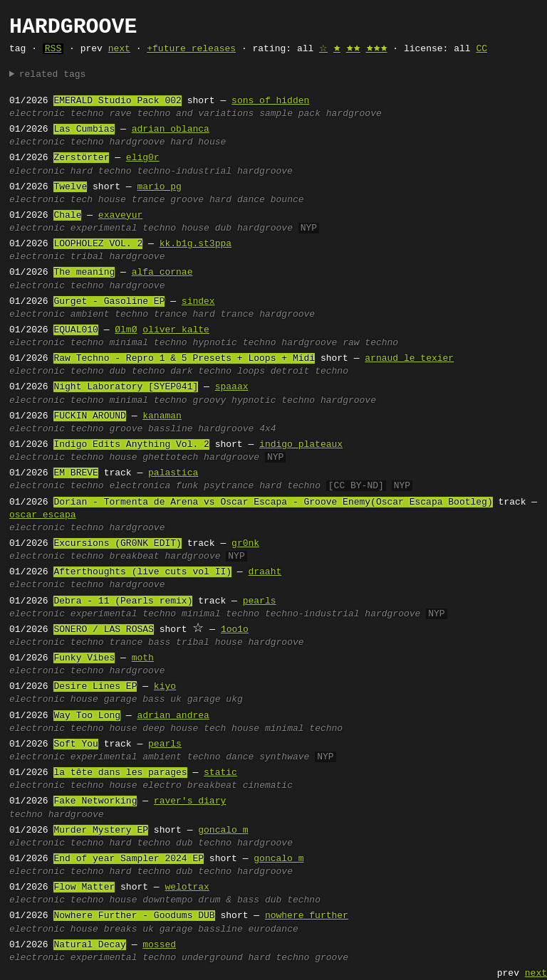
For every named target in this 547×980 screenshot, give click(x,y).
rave (120, 114)
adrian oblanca (171, 130)
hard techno (101, 172)
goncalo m (223, 831)
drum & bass (229, 900)
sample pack (290, 114)
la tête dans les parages (120, 773)
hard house (198, 142)
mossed (159, 945)
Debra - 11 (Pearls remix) (123, 601)
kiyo (165, 687)
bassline (170, 429)
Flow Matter (84, 887)
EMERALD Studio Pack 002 (117, 101)
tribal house (209, 643)
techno (87, 114)
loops (251, 372)
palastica (173, 473)
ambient (90, 315)
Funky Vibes (84, 658)
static (220, 773)
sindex (198, 302)
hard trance (224, 315)
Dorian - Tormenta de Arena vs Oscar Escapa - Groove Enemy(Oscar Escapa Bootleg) (273, 502)
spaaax (232, 387)
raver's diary (190, 801)
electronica (140, 486)
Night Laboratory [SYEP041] (126, 387)
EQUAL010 (75, 330)
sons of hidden (270, 101)
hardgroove (354, 114)
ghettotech (170, 458)
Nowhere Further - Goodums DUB (134, 916)
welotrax (187, 887)
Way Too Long (87, 716)
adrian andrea (173, 716)
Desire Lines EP (95, 687)
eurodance (273, 929)
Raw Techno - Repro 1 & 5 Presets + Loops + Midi (184, 359)
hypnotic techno (234, 343)
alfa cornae (162, 273)
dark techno (201, 372)
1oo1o (235, 630)
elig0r (143, 158)
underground (212, 958)
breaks (121, 929)
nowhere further (307, 916)
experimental (104, 228)
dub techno (137, 372)
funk (187, 486)
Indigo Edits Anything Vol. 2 (131, 445)
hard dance (237, 200)
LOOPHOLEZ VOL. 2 (98, 244)
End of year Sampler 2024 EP (129, 859)
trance (149, 200)
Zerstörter (81, 158)
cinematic (268, 786)
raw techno (370, 343)
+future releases (191, 49)
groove (187, 200)
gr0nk (245, 544)
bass (159, 643)
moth (143, 658)
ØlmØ (126, 330)
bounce (287, 200)
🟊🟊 (353, 49)
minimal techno (148, 343)
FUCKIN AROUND (89, 416)
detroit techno (309, 372)
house (196, 228)
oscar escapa (43, 515)
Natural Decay (89, 945)
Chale (67, 216)
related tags (53, 75)
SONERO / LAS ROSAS (103, 630)
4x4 (267, 429)
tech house (98, 200)
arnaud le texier (409, 359)
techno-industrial (184, 172)
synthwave (284, 757)
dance (240, 757)
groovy (209, 401)
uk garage (195, 700)
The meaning (84, 273)
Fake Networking (95, 801)
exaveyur (120, 216)
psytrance (229, 486)
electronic (37, 114)
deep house (170, 729)
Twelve (70, 187)
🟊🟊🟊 (377, 49)
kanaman (162, 416)
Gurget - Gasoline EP (109, 302)
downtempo (167, 900)
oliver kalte (176, 330)
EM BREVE (75, 473)
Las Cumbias (84, 130)
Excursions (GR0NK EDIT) (117, 544)
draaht (265, 572)
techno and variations (195, 114)
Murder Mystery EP (101, 831)
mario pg (159, 187)
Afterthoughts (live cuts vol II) (142, 572)
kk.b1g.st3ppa (196, 244)
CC (481, 49)
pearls (260, 601)
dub (223, 228)
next (119, 49)
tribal (87, 257)
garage (121, 700)
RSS (53, 49)
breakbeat (134, 557)
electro (162, 786)
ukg (234, 700)
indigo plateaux (301, 445)
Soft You (75, 744)
